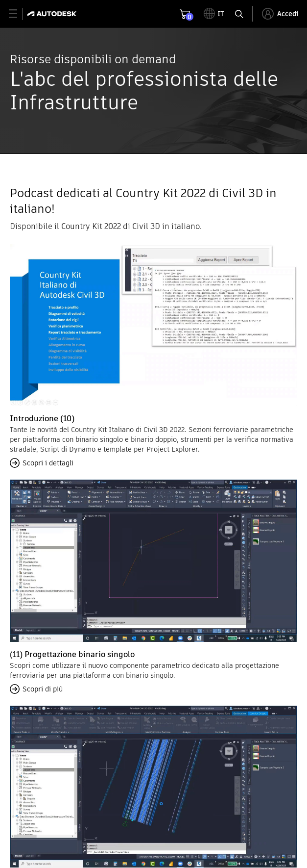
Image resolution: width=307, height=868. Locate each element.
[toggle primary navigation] (18, 14)
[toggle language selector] (214, 14)
